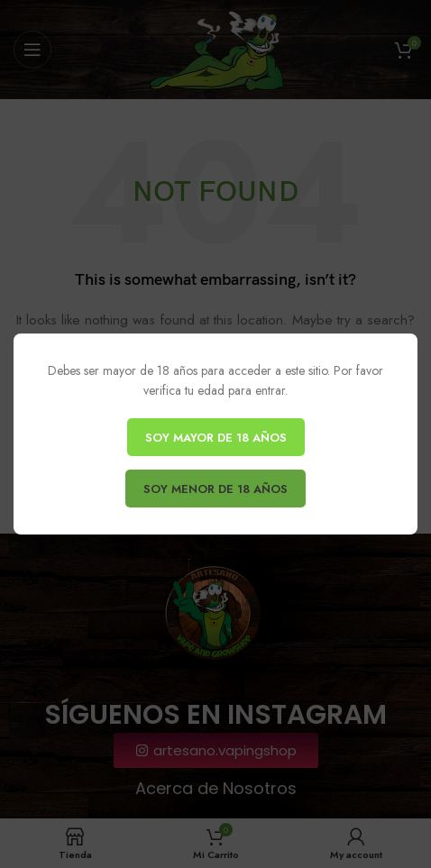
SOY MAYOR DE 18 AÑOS (216, 438)
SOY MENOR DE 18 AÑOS (215, 489)
